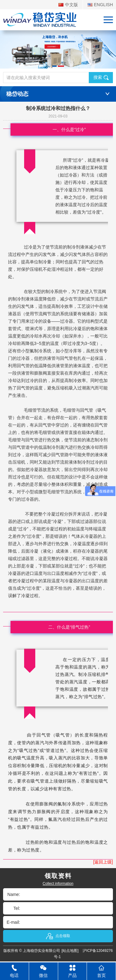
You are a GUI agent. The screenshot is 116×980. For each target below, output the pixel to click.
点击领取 (58, 936)
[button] (54, 66)
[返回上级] (103, 862)
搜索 (101, 77)
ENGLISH (100, 5)
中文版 (68, 5)
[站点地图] (70, 951)
